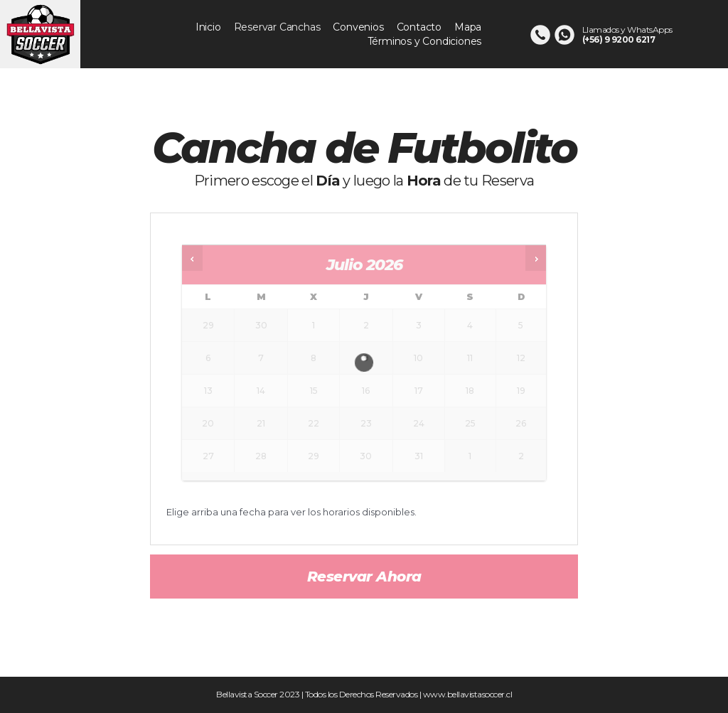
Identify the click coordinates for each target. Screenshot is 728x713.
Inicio (208, 27)
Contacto (419, 27)
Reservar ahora (364, 577)
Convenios (358, 27)
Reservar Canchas (277, 27)
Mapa (468, 27)
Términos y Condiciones (425, 41)
